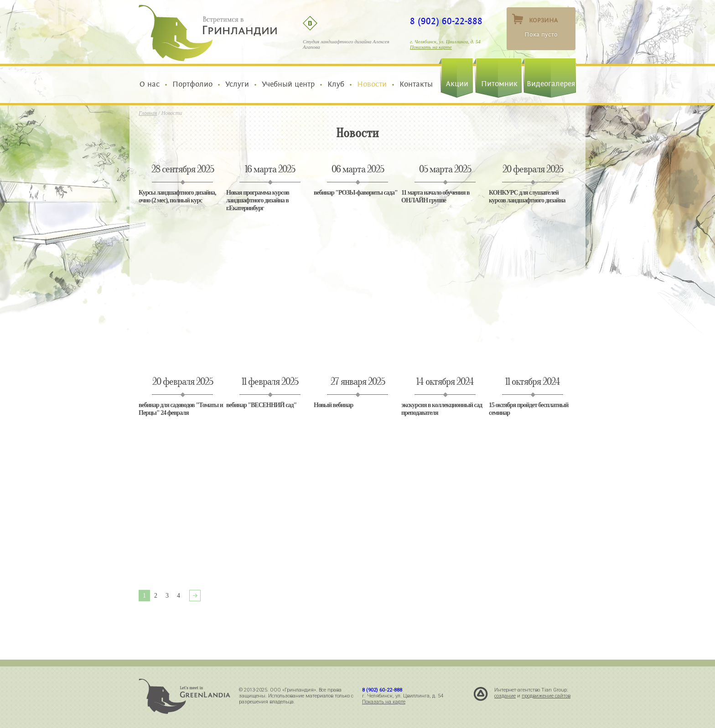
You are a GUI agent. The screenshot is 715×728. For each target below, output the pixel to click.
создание (505, 696)
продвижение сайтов (546, 696)
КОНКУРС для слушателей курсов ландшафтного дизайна (527, 196)
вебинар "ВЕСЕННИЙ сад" (261, 405)
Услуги (237, 84)
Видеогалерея (551, 84)
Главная (148, 113)
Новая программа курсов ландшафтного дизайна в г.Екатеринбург (258, 200)
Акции (457, 84)
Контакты (414, 84)
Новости (372, 84)
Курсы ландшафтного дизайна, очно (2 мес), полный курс (177, 196)
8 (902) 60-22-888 (446, 21)
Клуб (336, 84)
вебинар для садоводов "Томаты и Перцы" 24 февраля (181, 409)
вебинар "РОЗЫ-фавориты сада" (356, 193)
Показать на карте (431, 47)
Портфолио (192, 84)
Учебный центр (288, 84)
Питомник (499, 84)
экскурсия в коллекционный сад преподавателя (442, 409)
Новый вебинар (333, 405)
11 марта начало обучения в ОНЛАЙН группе (435, 196)
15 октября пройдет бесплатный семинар (528, 409)
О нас (152, 84)
